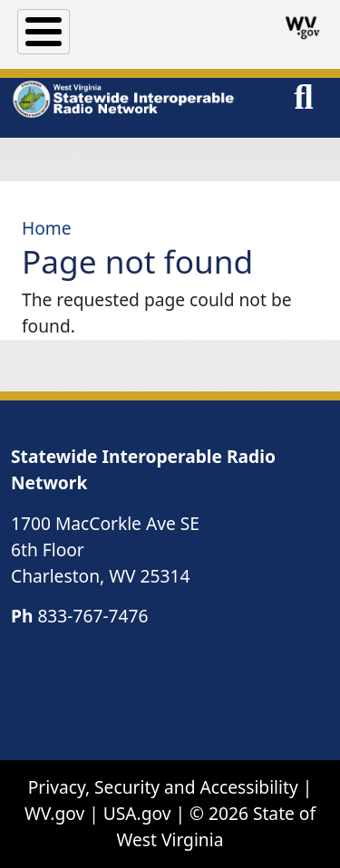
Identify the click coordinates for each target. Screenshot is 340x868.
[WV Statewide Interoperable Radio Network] (123, 99)
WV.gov (54, 813)
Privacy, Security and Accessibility (163, 787)
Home (47, 228)
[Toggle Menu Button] (44, 32)
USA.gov (137, 813)
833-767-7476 (92, 616)
